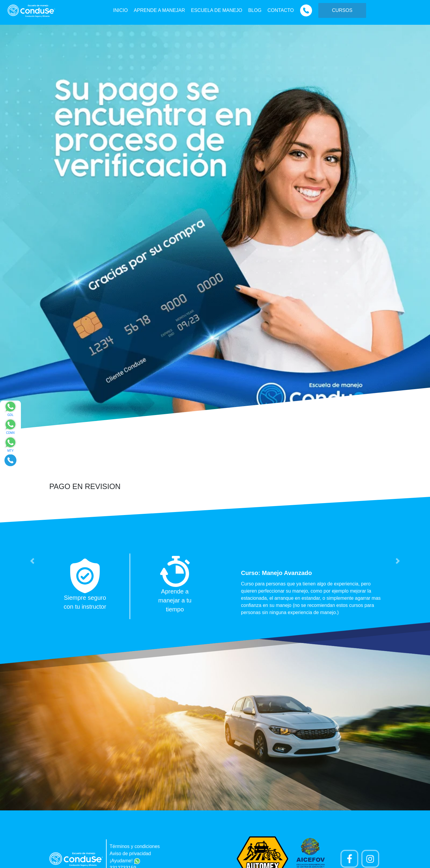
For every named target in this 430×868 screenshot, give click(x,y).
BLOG (255, 10)
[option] (215, 586)
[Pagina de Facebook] (349, 859)
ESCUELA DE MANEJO (217, 10)
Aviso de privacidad (130, 854)
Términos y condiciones (135, 846)
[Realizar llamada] (10, 460)
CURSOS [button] (342, 10)
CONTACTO (281, 10)
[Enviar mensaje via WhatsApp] (10, 410)
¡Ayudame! (125, 861)
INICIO (120, 10)
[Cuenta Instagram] (370, 859)
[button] (32, 561)
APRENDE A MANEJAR (159, 10)
